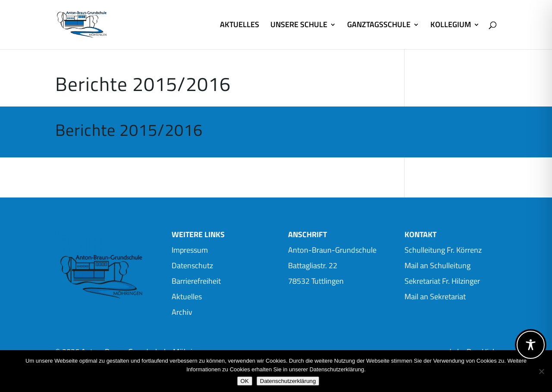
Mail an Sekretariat (435, 296)
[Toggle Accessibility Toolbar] (531, 345)
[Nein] (541, 371)
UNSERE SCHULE (299, 26)
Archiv (182, 312)
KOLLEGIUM (451, 26)
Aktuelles (187, 296)
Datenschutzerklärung (288, 381)
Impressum (190, 250)
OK (245, 381)
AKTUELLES (240, 26)
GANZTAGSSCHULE (379, 26)
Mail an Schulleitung (438, 265)
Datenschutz (192, 265)
